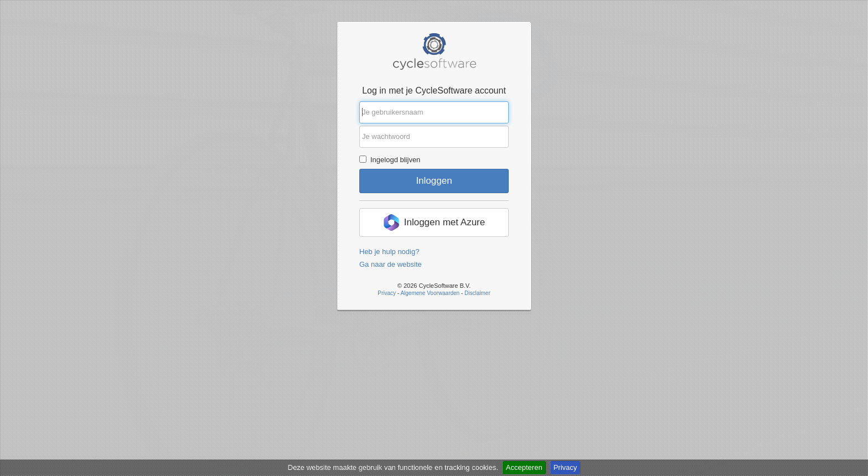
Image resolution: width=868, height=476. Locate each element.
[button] (434, 223)
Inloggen (434, 181)
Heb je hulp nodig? (389, 252)
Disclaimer (477, 293)
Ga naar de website (391, 264)
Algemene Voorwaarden (430, 293)
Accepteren (524, 467)
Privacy (565, 467)
